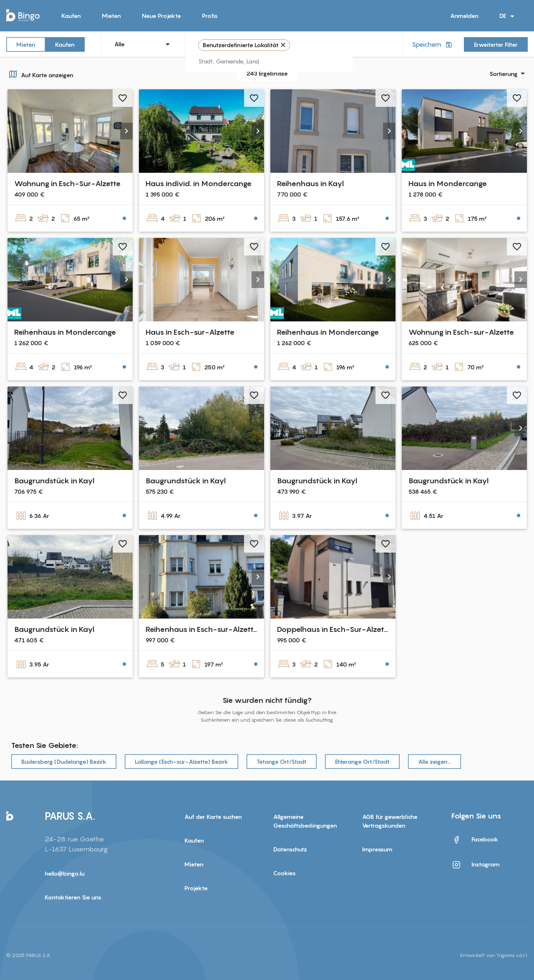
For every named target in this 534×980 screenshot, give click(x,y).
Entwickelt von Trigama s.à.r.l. (494, 955)
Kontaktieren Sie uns (73, 897)
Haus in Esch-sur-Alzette (190, 332)
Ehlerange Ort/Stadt (362, 762)
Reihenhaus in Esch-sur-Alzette (202, 629)
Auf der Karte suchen (213, 817)
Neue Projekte (161, 16)
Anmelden (464, 16)
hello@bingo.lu (65, 873)
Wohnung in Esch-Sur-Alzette (67, 183)
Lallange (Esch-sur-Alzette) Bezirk (181, 762)
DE (508, 16)
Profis (210, 16)
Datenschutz (290, 849)
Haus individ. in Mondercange (199, 183)
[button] (126, 131)
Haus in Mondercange (448, 183)
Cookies (285, 873)
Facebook (475, 840)
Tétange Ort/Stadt (282, 762)
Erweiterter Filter (496, 44)
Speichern (433, 44)
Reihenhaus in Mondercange (65, 332)
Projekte (196, 888)
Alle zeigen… (435, 762)
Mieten (111, 16)
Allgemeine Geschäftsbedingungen (305, 821)
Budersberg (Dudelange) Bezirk (64, 762)
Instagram (476, 865)
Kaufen (71, 16)
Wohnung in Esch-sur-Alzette (461, 332)
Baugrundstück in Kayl (54, 481)
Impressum (377, 849)
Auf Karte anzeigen (40, 74)
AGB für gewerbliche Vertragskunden (390, 821)
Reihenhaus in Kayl (310, 183)
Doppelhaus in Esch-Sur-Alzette (334, 629)
